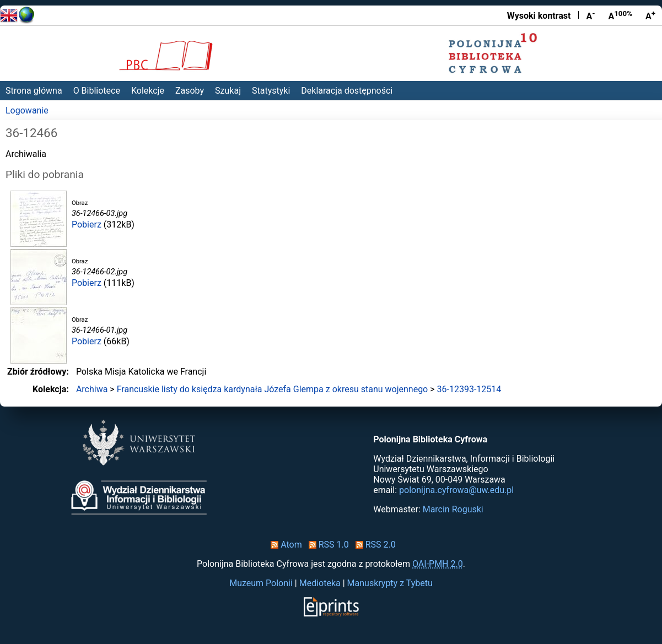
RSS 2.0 (373, 545)
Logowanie (27, 110)
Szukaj (228, 91)
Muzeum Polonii (261, 583)
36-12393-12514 (469, 389)
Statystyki (271, 91)
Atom (284, 545)
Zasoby (190, 91)
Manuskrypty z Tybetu (390, 583)
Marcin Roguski (453, 509)
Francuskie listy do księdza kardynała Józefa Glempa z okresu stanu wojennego (273, 389)
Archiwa (92, 389)
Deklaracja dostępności (347, 91)
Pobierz (87, 224)
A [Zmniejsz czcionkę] (590, 15)
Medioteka (320, 583)
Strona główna (34, 91)
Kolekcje (148, 91)
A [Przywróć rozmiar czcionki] (620, 15)
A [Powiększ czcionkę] (650, 15)
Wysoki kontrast (539, 16)
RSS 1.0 (327, 545)
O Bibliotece (97, 91)
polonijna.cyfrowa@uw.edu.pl (456, 490)
